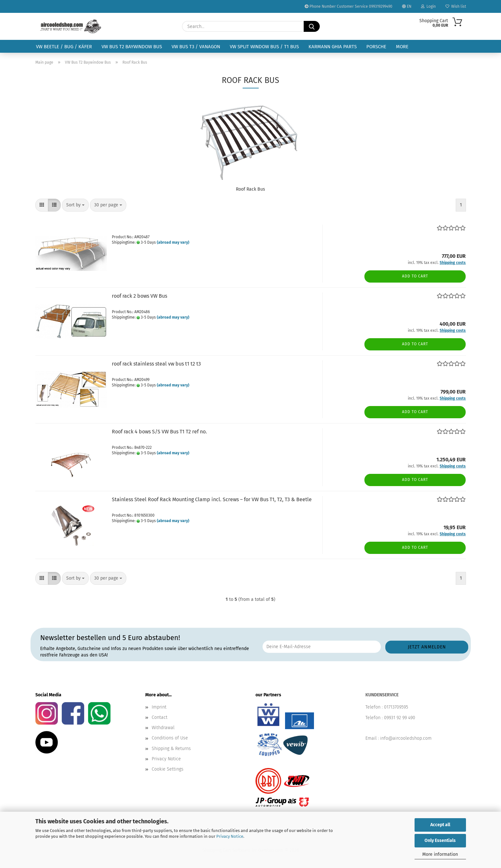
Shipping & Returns (171, 749)
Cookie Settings (168, 769)
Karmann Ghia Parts (333, 47)
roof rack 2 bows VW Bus (139, 296)
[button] (42, 205)
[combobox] (75, 205)
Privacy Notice (230, 836)
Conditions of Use (170, 738)
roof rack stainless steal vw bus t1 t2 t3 (156, 364)
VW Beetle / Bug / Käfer (64, 47)
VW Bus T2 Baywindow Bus (132, 47)
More (402, 47)
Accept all (440, 825)
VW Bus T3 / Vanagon (196, 47)
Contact (160, 717)
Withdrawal (163, 728)
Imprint (159, 707)
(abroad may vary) (173, 242)
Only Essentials (440, 841)
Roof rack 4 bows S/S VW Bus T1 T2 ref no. (159, 432)
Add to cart (415, 276)
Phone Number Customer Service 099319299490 (349, 6)
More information (440, 854)
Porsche (376, 47)
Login (428, 6)
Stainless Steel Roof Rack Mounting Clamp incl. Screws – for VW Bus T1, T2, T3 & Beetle (212, 499)
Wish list (456, 6)
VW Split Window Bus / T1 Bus (264, 47)
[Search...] (312, 26)
